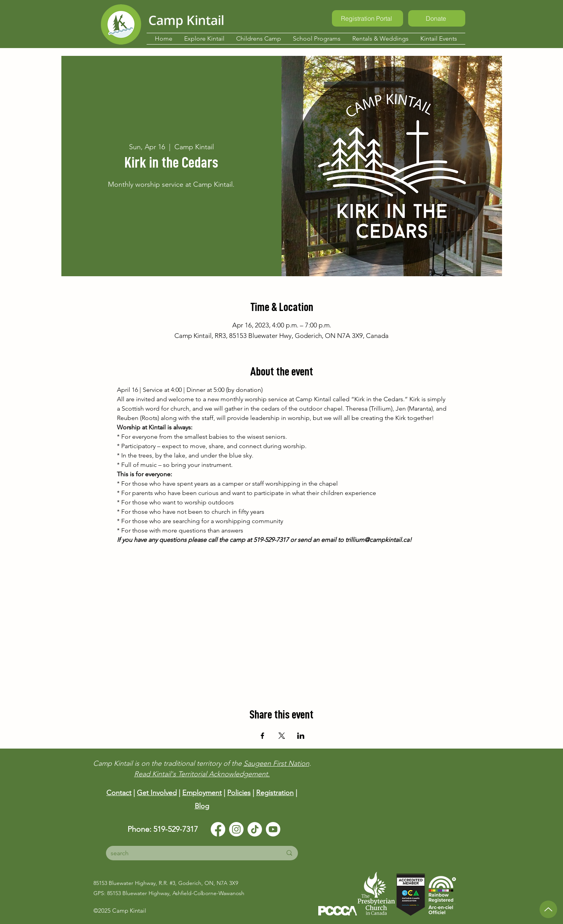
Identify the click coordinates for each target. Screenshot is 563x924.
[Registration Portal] (368, 18)
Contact (119, 793)
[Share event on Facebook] (263, 736)
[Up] (548, 909)
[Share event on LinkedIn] (301, 736)
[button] (204, 39)
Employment (202, 793)
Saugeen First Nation (276, 763)
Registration (275, 793)
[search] (190, 853)
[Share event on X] (282, 736)
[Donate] (437, 18)
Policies (239, 793)
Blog (202, 806)
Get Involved (157, 793)
